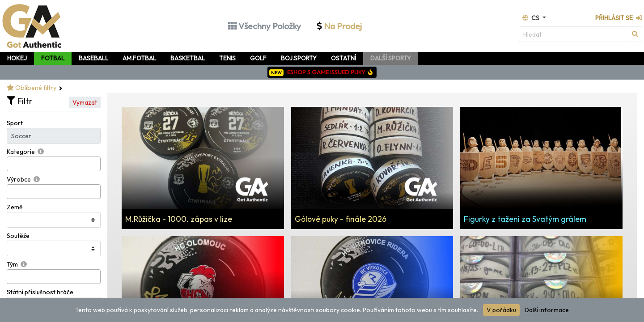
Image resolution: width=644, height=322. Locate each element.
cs (532, 18)
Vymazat (85, 102)
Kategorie (21, 152)
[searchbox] (12, 164)
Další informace (547, 310)
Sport (15, 123)
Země (15, 207)
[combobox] (54, 164)
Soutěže (18, 236)
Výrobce (19, 179)
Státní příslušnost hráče (40, 292)
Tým (12, 264)
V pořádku (501, 310)
